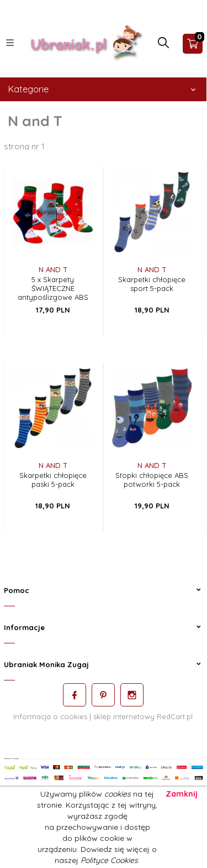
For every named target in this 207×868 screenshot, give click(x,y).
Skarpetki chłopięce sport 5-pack (152, 284)
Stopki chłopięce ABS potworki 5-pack (152, 480)
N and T (53, 269)
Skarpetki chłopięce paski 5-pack (53, 480)
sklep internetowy (124, 716)
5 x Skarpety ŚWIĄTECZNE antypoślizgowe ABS (53, 288)
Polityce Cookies (109, 860)
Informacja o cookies (50, 716)
